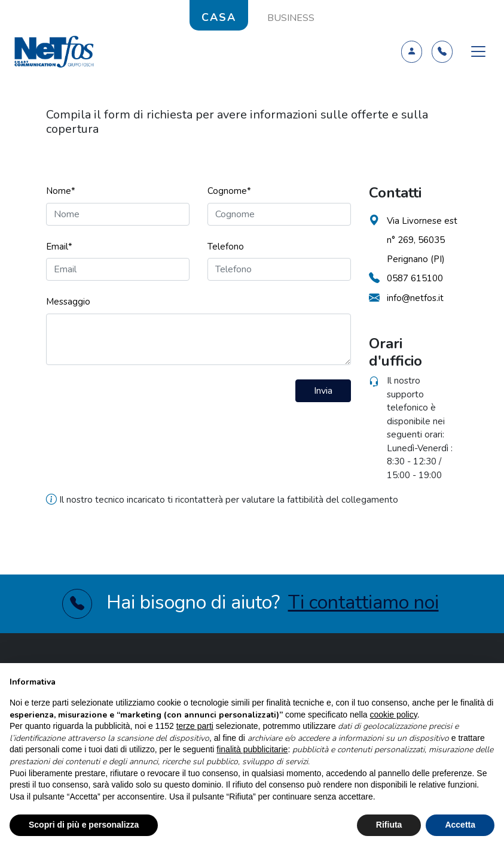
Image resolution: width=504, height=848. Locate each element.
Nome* (61, 191)
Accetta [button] (460, 825)
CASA (219, 17)
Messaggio (68, 302)
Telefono (226, 247)
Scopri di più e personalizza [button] (84, 825)
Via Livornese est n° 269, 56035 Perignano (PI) (422, 240)
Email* (59, 247)
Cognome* (229, 191)
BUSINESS (291, 18)
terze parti (195, 726)
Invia (323, 391)
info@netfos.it (415, 298)
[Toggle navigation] (478, 51)
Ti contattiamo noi (364, 603)
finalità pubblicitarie (252, 749)
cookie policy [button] (394, 715)
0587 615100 (415, 278)
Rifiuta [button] (389, 825)
